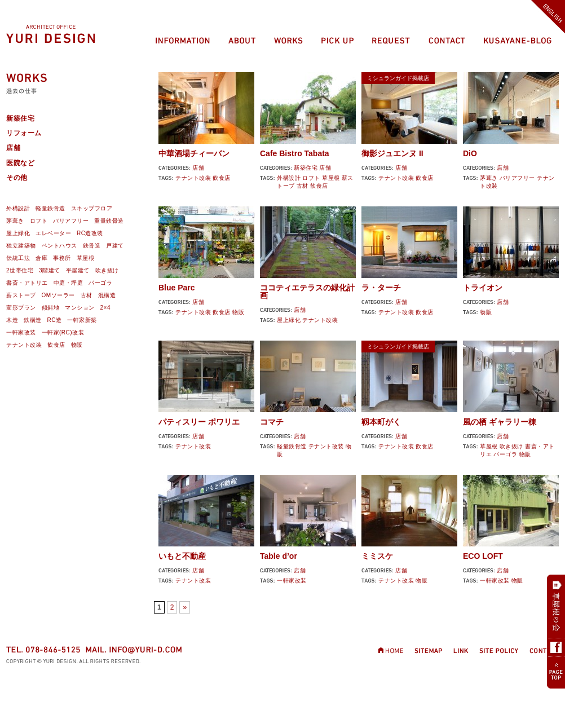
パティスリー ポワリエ (199, 422)
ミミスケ (377, 556)
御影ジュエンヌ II (392, 153)
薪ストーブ (21, 295)
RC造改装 (90, 233)
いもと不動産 (182, 556)
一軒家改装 (292, 581)
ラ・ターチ (381, 288)
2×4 (105, 308)
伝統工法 (18, 258)
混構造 (107, 295)
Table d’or (279, 556)
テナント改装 (193, 178)
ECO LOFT (483, 556)
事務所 (62, 258)
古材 (303, 186)
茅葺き (489, 178)
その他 (17, 178)
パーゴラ (505, 454)
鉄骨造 (92, 246)
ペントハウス (59, 246)
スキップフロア (92, 208)
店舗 (198, 168)
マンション (80, 308)
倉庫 (41, 258)
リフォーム (24, 133)
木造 (12, 320)
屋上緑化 (289, 320)
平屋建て (78, 270)
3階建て (50, 270)
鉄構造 (33, 320)
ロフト (311, 178)
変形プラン (21, 308)
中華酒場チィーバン (194, 153)
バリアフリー (517, 178)
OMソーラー (58, 295)
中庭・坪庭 (69, 283)
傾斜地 (51, 308)
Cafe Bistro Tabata (295, 153)
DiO (470, 153)
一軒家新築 (82, 320)
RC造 (55, 320)
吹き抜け (511, 446)
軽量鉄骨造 (292, 446)
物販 (238, 312)
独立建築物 (21, 246)
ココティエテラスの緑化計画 (307, 292)
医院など (20, 163)
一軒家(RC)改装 (63, 332)
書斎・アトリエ (27, 283)
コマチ (272, 422)
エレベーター (53, 233)
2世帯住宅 (20, 270)
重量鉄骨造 (109, 221)
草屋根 (331, 178)
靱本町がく (381, 422)
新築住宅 (306, 168)
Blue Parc (177, 288)
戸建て (115, 246)
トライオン (483, 288)
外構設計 (289, 178)
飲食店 (222, 178)
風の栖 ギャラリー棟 (500, 422)
